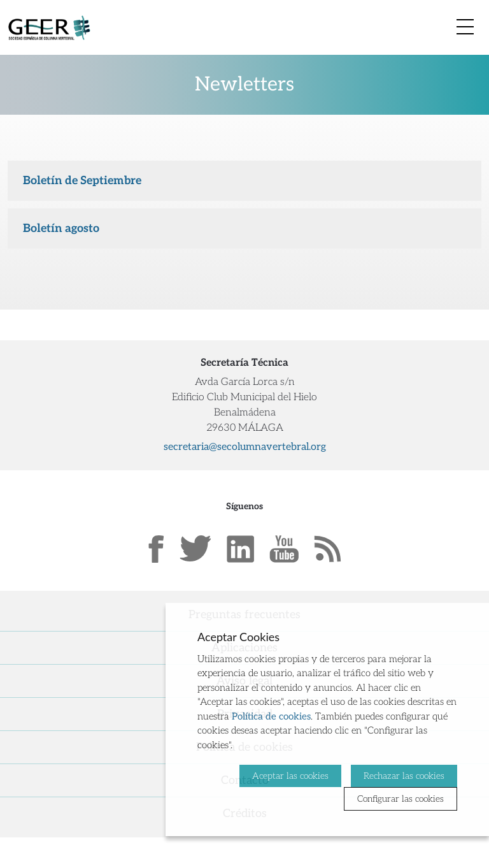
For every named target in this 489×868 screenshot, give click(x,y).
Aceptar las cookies (290, 776)
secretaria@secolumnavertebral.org (245, 447)
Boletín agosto (61, 228)
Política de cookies (271, 716)
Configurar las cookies (400, 799)
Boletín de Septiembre (82, 181)
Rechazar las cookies (404, 776)
